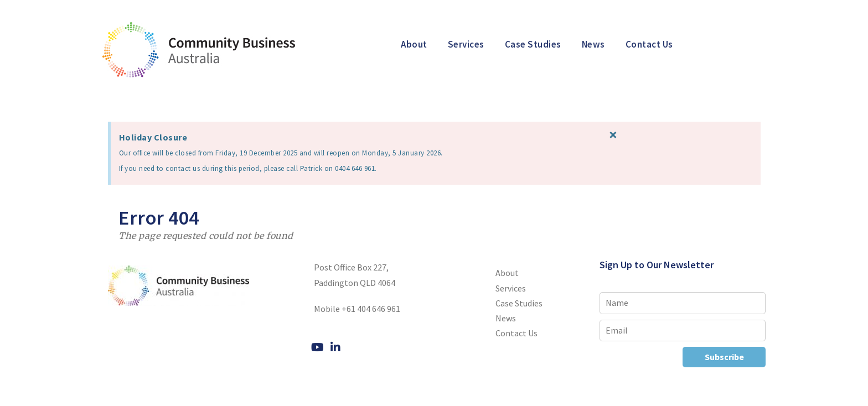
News (593, 44)
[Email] (683, 330)
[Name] (683, 303)
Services (466, 44)
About (414, 44)
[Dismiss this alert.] (653, 134)
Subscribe (724, 357)
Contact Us (649, 44)
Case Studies (533, 44)
